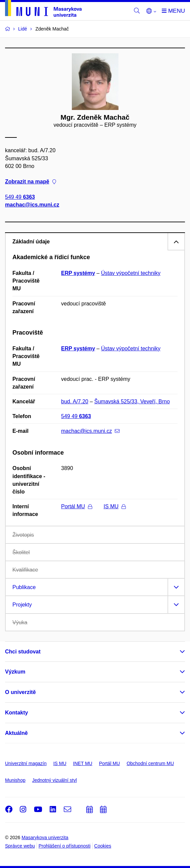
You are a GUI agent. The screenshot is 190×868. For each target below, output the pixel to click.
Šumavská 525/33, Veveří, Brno (132, 401)
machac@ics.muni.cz (32, 205)
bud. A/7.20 (75, 401)
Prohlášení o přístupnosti (65, 846)
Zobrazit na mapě (31, 182)
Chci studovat (23, 652)
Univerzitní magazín (26, 763)
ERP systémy (78, 273)
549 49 (20, 197)
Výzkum (15, 672)
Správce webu (20, 846)
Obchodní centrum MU (150, 763)
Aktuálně (16, 733)
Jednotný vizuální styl (55, 780)
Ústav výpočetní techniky (131, 273)
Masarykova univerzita (45, 837)
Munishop (15, 780)
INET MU (83, 763)
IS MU (115, 506)
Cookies (103, 846)
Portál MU (77, 506)
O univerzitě (20, 692)
